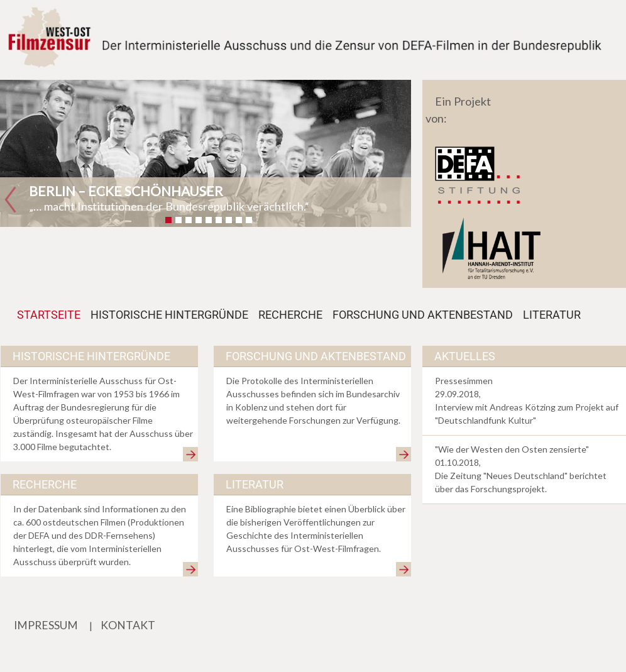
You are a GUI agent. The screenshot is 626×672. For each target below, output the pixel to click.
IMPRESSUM (46, 625)
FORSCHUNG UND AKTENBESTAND (423, 315)
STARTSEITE (51, 314)
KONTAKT (128, 625)
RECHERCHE (290, 315)
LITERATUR (552, 315)
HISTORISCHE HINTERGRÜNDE (169, 315)
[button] (10, 200)
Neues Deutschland (525, 476)
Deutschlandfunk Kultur (486, 420)
